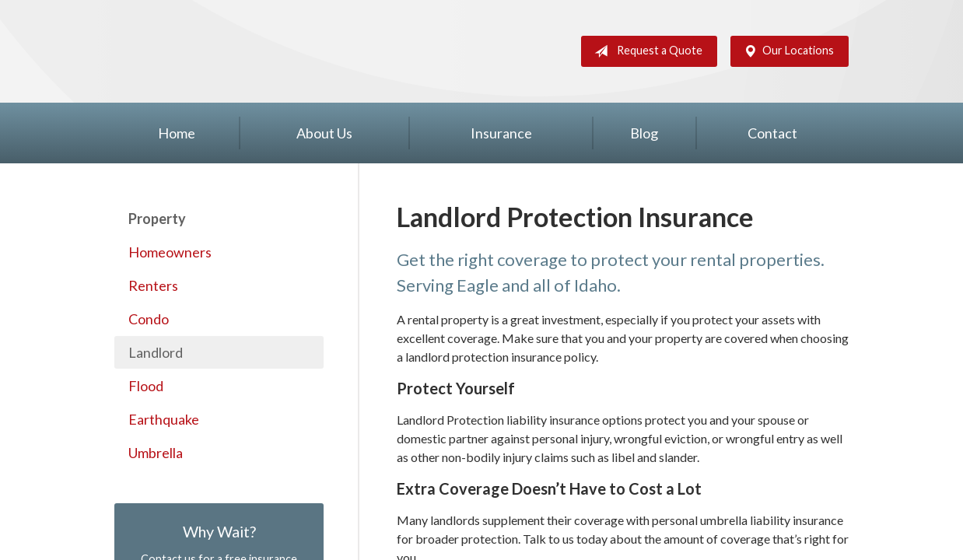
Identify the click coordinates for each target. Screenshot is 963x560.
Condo (149, 319)
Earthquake (164, 419)
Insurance (501, 133)
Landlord (156, 352)
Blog (644, 133)
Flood (146, 386)
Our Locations (786, 51)
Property (157, 219)
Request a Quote (645, 51)
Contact (772, 133)
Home (177, 133)
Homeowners (170, 252)
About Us (324, 133)
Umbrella (156, 453)
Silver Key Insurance (186, 51)
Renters (153, 285)
